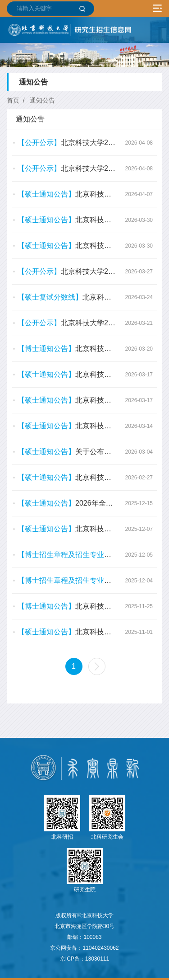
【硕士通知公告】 (46, 194)
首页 (13, 100)
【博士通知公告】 (46, 349)
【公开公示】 (39, 143)
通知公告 (42, 100)
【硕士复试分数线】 (50, 297)
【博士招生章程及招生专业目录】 (72, 555)
